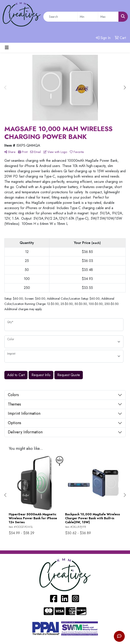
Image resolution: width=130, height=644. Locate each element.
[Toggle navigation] (7, 48)
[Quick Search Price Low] (88, 17)
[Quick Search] (60, 17)
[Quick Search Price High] (108, 17)
